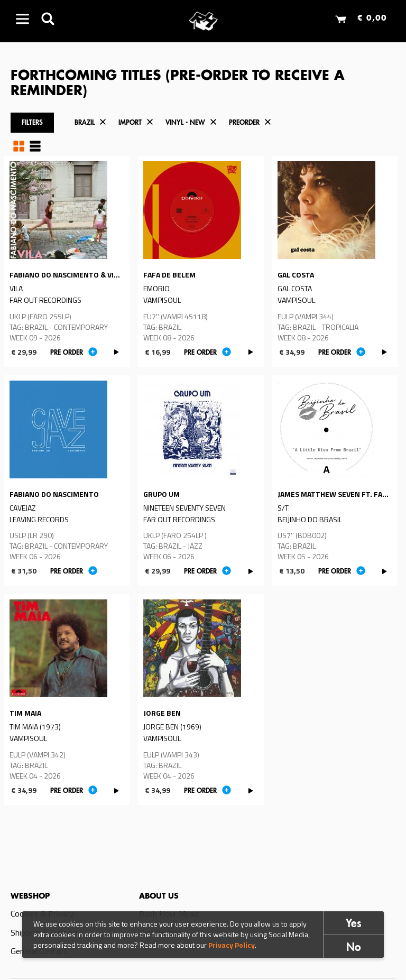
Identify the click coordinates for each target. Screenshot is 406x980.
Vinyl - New (185, 123)
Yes (354, 924)
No (354, 948)
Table (35, 146)
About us (159, 896)
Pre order (67, 353)
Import (130, 123)
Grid (19, 146)
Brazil (85, 123)
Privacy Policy (232, 945)
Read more (67, 261)
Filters (32, 123)
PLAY (117, 352)
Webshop (30, 896)
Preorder (244, 123)
